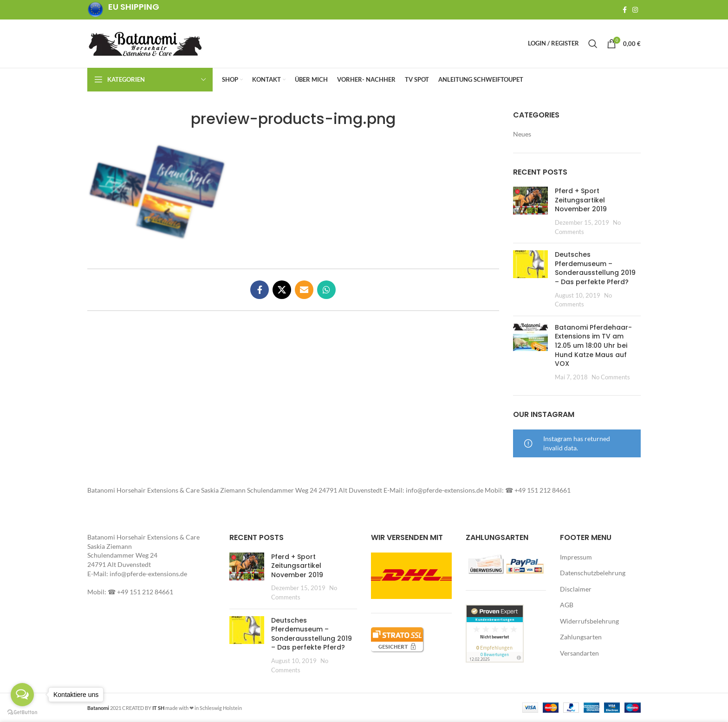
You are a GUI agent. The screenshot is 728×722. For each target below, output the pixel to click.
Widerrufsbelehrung (589, 621)
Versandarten (579, 653)
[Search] (593, 44)
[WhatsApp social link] (326, 290)
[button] (157, 192)
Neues (522, 134)
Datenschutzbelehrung (593, 573)
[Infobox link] (123, 10)
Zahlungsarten (581, 637)
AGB (567, 605)
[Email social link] (304, 290)
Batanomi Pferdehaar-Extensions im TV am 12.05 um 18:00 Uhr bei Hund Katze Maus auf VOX (593, 345)
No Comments (611, 377)
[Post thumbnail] (530, 211)
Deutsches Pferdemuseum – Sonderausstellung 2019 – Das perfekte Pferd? (595, 268)
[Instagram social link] (635, 10)
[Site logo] (145, 43)
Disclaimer (576, 589)
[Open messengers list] (22, 695)
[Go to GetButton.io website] (22, 712)
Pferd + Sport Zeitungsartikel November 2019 (581, 200)
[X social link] (282, 290)
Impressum (576, 557)
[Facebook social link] (625, 10)
